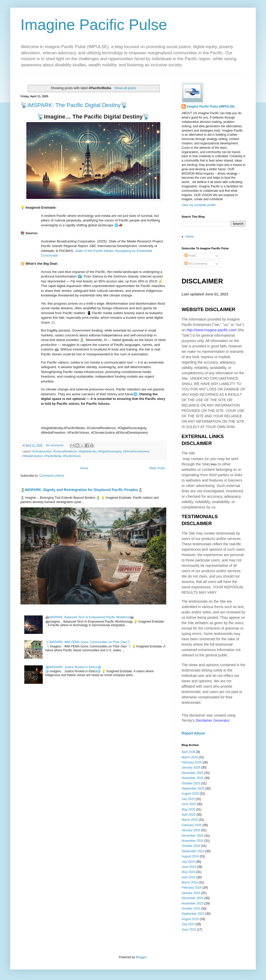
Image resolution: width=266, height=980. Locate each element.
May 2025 (188, 809)
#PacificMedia (53, 456)
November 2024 (192, 841)
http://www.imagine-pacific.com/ (212, 330)
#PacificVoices (72, 456)
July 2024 (188, 862)
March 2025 (190, 820)
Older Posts (157, 468)
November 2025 (192, 778)
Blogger (141, 957)
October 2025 (191, 783)
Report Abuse (193, 733)
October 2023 (191, 909)
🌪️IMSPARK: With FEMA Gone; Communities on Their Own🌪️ (88, 642)
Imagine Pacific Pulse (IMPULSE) (211, 106)
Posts (190, 256)
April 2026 (189, 752)
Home (84, 468)
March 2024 (190, 882)
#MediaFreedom (33, 456)
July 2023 (188, 924)
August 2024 (190, 856)
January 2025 (191, 830)
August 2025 (190, 794)
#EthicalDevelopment (136, 451)
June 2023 (189, 930)
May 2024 (188, 872)
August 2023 (190, 919)
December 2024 (192, 836)
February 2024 (192, 888)
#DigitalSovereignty (110, 451)
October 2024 (191, 846)
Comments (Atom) (52, 476)
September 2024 (193, 851)
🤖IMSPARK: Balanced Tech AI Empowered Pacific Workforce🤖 (90, 617)
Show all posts (125, 88)
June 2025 (189, 804)
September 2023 (193, 914)
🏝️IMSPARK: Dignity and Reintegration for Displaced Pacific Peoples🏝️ (81, 490)
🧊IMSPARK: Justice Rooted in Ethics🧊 (73, 667)
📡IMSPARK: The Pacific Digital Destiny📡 (74, 105)
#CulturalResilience (65, 451)
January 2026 (191, 768)
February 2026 (192, 762)
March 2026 (190, 757)
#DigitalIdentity (87, 451)
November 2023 (192, 903)
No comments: (55, 445)
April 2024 (189, 877)
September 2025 (193, 789)
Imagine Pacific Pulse (94, 25)
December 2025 (192, 773)
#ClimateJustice (42, 451)
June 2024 (189, 867)
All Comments (196, 264)
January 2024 (191, 893)
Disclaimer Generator (213, 720)
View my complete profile (199, 205)
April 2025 (189, 815)
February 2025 (192, 825)
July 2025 (188, 799)
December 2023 (192, 898)
